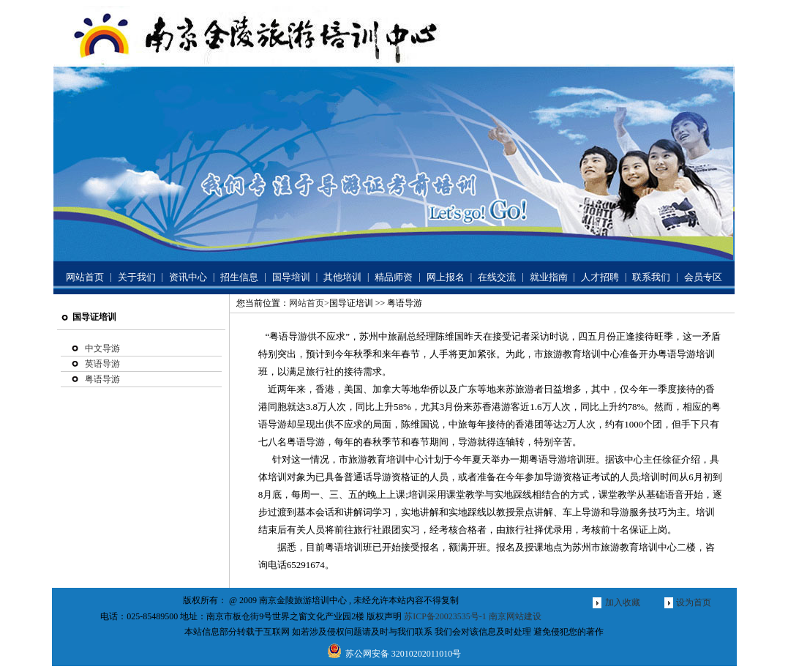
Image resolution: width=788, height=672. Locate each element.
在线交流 (497, 277)
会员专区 (703, 277)
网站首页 (85, 277)
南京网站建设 (515, 616)
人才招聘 (600, 277)
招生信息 (239, 277)
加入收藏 (623, 602)
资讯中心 (188, 277)
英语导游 (102, 364)
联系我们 (651, 277)
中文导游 (102, 348)
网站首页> (309, 303)
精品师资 (394, 277)
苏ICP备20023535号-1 (445, 616)
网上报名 (446, 277)
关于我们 (137, 277)
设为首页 (694, 602)
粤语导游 (102, 379)
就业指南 (549, 277)
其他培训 (342, 277)
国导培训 (291, 277)
